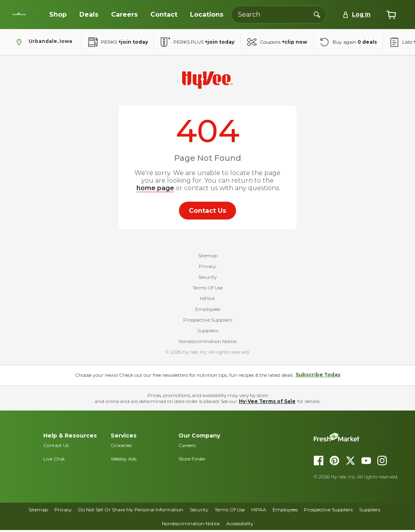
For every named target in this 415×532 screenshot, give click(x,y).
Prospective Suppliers (208, 321)
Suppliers (208, 332)
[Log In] (356, 14)
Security (208, 279)
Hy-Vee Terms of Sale (267, 403)
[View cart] (391, 15)
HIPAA (207, 300)
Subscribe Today (318, 376)
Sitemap (208, 257)
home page (155, 188)
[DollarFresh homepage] (360, 439)
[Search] (317, 14)
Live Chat (54, 461)
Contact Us (56, 447)
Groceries (121, 447)
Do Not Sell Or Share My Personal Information (131, 512)
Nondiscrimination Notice (207, 343)
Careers (187, 447)
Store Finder (192, 461)
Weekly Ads (124, 461)
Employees (208, 311)
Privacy (207, 268)
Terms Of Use (207, 289)
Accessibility (240, 525)
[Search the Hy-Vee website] (279, 14)
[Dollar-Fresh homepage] (27, 14)
